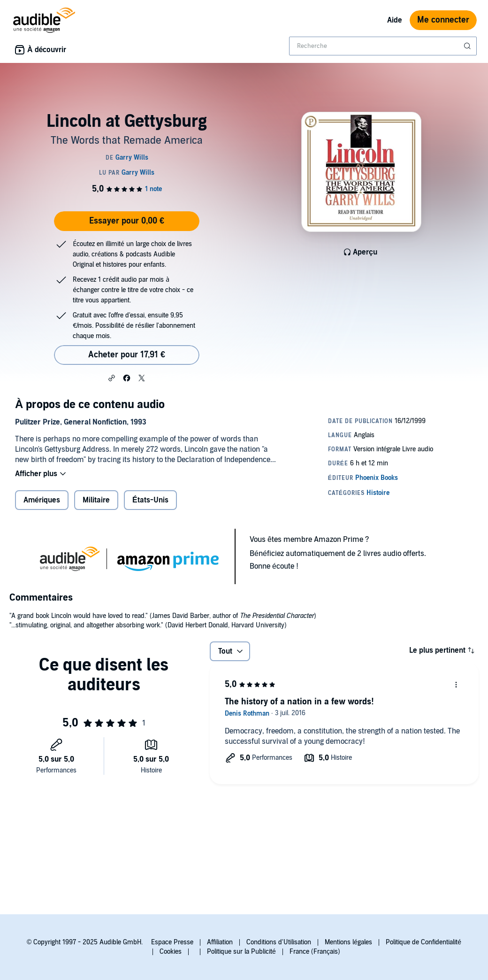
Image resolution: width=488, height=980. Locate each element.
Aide (395, 20)
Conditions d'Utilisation (279, 942)
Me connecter (443, 20)
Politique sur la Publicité (241, 952)
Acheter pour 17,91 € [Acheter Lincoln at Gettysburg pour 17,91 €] (127, 355)
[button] (112, 378)
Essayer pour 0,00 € (127, 221)
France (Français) (315, 952)
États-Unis (150, 500)
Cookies (171, 952)
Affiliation (220, 942)
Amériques (42, 500)
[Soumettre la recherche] (468, 46)
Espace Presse (172, 942)
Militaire (96, 500)
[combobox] (383, 46)
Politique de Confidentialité (423, 942)
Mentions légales (348, 942)
